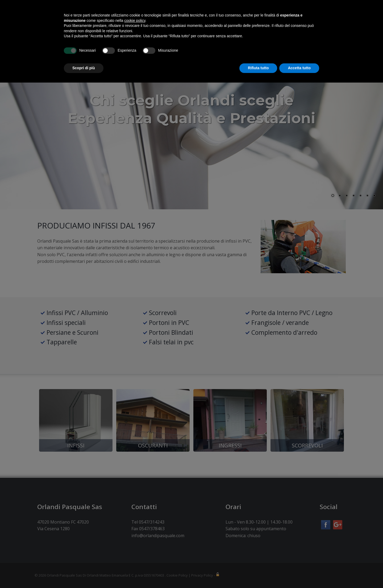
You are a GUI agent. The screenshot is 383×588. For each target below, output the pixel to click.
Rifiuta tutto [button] (258, 573)
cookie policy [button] (135, 526)
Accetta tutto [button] (299, 573)
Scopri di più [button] (84, 573)
